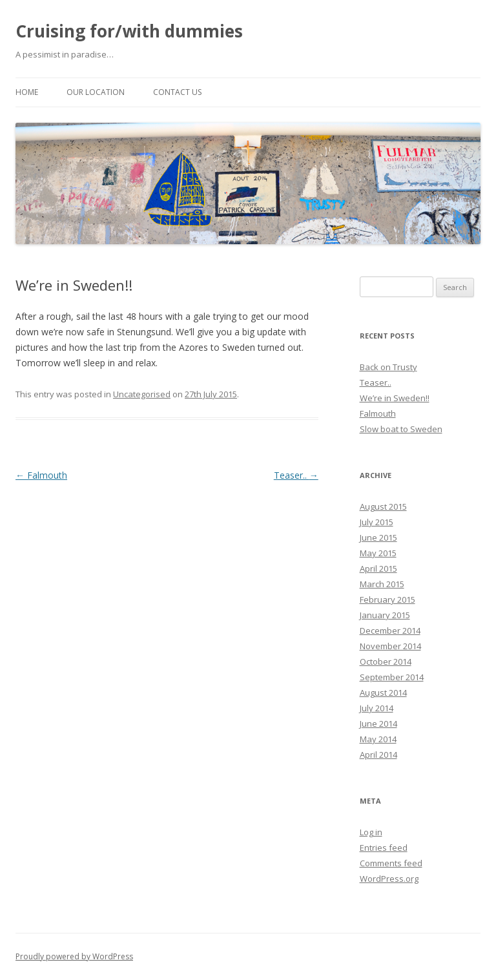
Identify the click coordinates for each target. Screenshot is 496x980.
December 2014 (390, 631)
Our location (96, 92)
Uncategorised (142, 394)
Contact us (177, 92)
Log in (371, 832)
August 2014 (383, 693)
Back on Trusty (388, 367)
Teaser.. (296, 475)
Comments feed (391, 863)
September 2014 (392, 677)
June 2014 (378, 724)
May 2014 (378, 739)
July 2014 (377, 708)
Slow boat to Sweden (401, 429)
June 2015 (378, 537)
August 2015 (383, 506)
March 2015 (382, 584)
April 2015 (378, 568)
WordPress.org (389, 879)
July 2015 (377, 522)
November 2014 (390, 646)
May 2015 (378, 553)
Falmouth (41, 475)
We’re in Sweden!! (395, 398)
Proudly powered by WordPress (74, 956)
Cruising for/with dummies (129, 31)
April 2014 (378, 755)
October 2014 (386, 662)
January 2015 (385, 615)
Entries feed (384, 848)
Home (27, 92)
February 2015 (387, 599)
